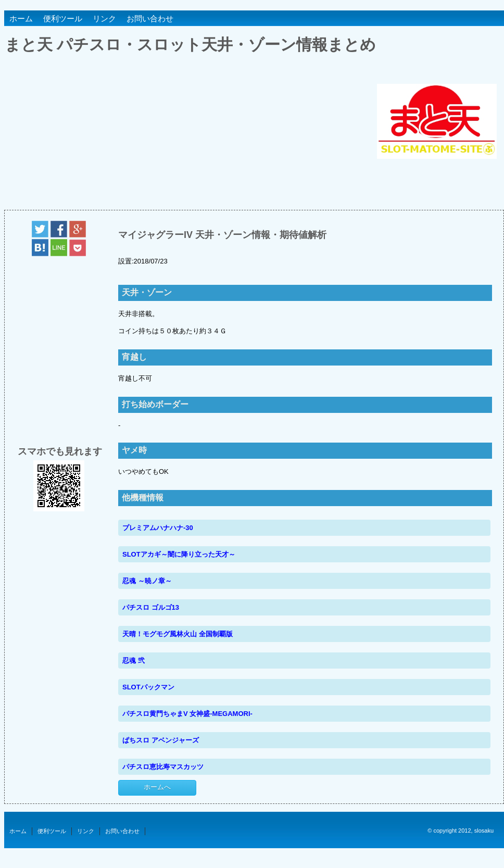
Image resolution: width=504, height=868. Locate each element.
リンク (104, 18)
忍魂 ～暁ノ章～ (147, 581)
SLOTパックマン (148, 687)
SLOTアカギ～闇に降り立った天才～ (179, 554)
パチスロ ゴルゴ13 (151, 607)
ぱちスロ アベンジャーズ (161, 740)
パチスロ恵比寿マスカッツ (163, 767)
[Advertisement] (190, 136)
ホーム (21, 18)
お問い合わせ (150, 18)
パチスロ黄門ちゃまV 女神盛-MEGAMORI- (187, 714)
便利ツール (63, 18)
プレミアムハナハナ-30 (158, 528)
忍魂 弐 (134, 661)
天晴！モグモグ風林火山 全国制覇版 (178, 634)
